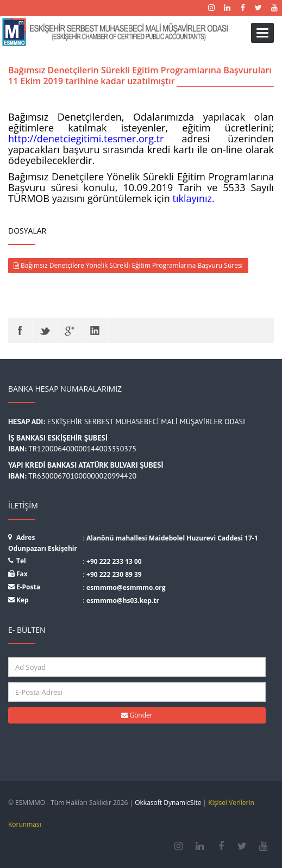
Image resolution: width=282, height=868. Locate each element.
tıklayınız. (194, 198)
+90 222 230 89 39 (114, 574)
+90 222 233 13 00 (114, 561)
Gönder (137, 715)
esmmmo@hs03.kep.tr (123, 600)
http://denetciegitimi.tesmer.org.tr (86, 139)
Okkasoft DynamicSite (168, 803)
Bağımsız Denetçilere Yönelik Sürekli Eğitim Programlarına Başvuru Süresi (128, 265)
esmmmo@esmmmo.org (126, 587)
